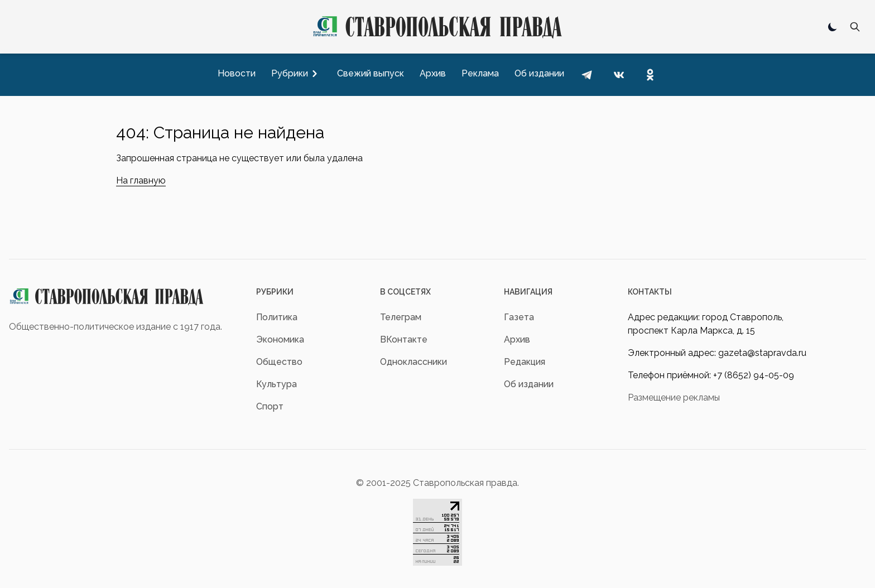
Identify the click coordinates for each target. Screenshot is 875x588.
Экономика (280, 339)
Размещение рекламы (674, 397)
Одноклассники (414, 362)
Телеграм (401, 317)
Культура (277, 384)
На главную (141, 180)
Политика (277, 317)
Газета (519, 317)
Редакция (525, 362)
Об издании (529, 384)
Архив (517, 339)
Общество (279, 362)
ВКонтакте (404, 339)
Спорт (270, 406)
